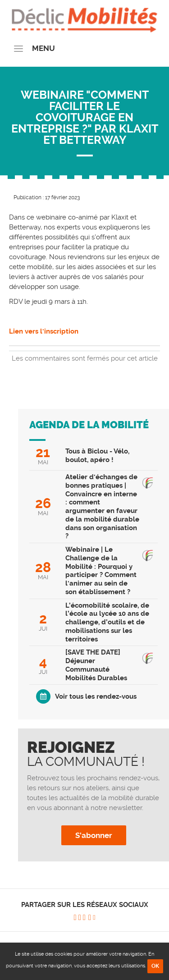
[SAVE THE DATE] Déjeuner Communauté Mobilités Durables (96, 665)
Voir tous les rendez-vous (96, 696)
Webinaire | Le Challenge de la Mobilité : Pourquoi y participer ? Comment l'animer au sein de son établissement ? (101, 571)
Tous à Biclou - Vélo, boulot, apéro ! (97, 456)
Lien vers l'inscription (45, 331)
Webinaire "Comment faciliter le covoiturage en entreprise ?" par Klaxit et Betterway (85, 117)
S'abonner (94, 835)
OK (155, 966)
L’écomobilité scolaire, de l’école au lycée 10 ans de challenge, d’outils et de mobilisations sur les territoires (107, 622)
